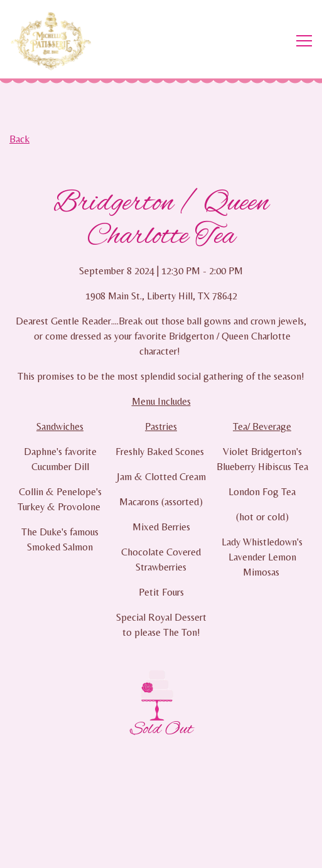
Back (19, 139)
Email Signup (161, 852)
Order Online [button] (161, 820)
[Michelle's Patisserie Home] (56, 41)
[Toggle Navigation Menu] (304, 41)
